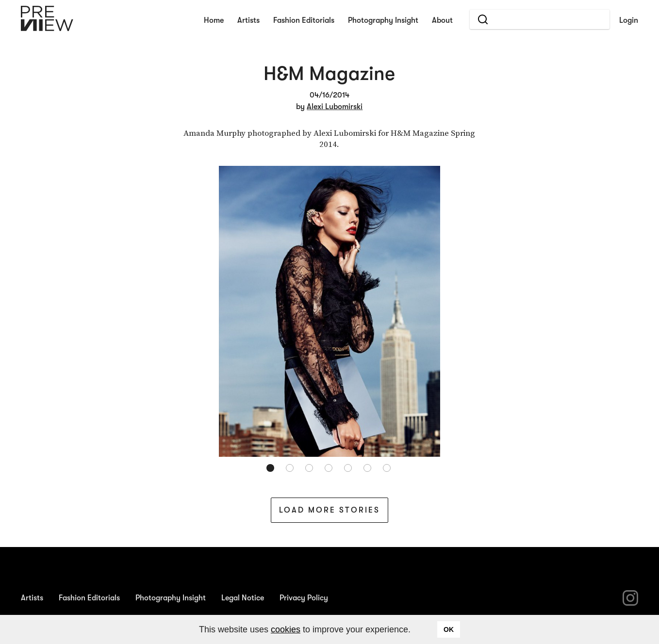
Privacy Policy (304, 598)
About (442, 20)
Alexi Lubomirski (335, 107)
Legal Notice (243, 598)
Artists (248, 20)
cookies (286, 629)
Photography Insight (383, 20)
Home (214, 20)
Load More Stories (329, 510)
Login (629, 20)
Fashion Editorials (304, 20)
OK (449, 629)
